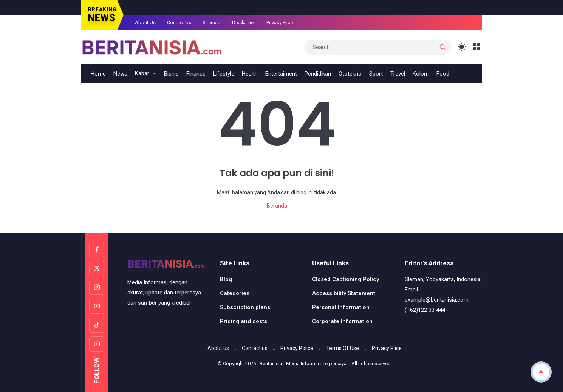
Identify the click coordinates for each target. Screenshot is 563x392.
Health (250, 74)
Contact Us (179, 22)
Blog (226, 279)
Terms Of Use (343, 348)
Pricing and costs (244, 321)
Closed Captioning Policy (346, 279)
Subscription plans (245, 307)
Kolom (421, 74)
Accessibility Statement (344, 293)
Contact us (255, 348)
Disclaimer (244, 22)
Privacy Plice (280, 22)
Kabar (142, 73)
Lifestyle (224, 74)
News (120, 74)
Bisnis (171, 74)
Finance (196, 74)
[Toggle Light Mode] (462, 47)
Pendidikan (318, 74)
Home (98, 74)
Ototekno (350, 74)
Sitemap (212, 22)
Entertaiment (281, 74)
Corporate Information (342, 321)
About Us (145, 22)
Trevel (398, 74)
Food (443, 74)
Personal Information (341, 307)
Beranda (277, 206)
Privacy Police (297, 348)
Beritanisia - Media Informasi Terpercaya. (304, 363)
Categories (235, 293)
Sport (376, 74)
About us (218, 348)
